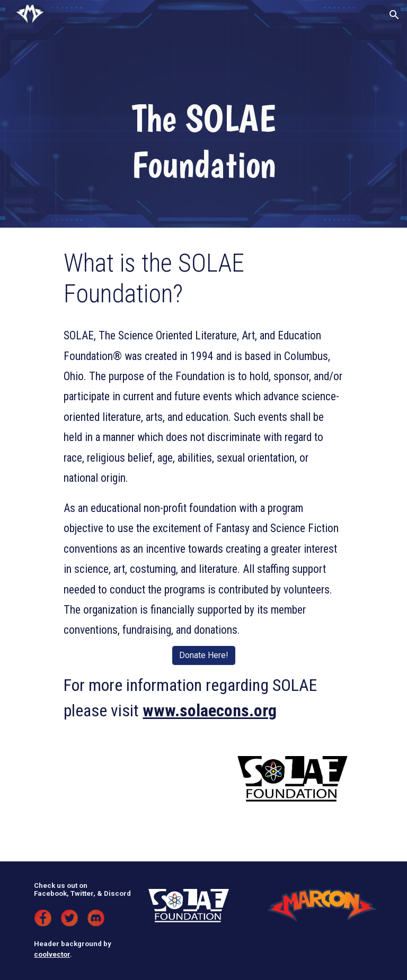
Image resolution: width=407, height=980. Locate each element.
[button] (394, 15)
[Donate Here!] (204, 655)
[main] (203, 141)
